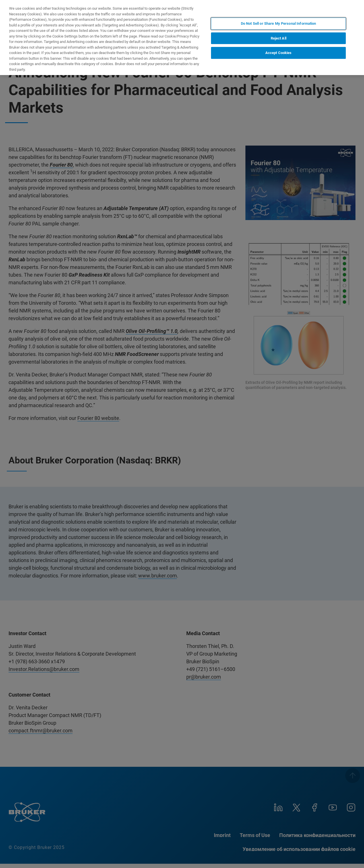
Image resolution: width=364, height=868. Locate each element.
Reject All (279, 38)
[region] (182, 38)
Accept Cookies (279, 53)
